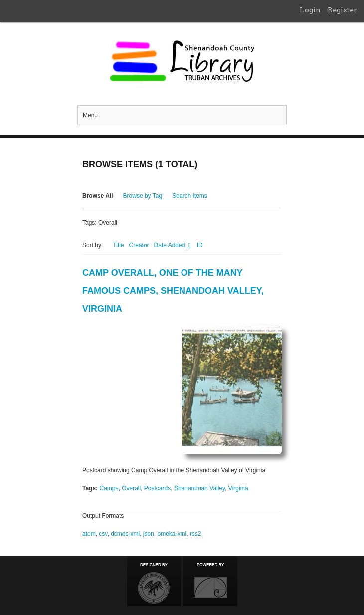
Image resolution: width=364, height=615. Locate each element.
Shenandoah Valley (199, 488)
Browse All (98, 196)
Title (118, 245)
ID (200, 245)
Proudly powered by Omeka (210, 581)
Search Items (190, 196)
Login (310, 10)
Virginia (238, 488)
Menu (90, 115)
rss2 (196, 534)
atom (89, 534)
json (149, 534)
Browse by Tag (143, 196)
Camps (109, 488)
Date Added (171, 245)
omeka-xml (172, 534)
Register (342, 10)
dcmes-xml (125, 534)
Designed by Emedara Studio (154, 581)
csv (103, 534)
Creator (139, 245)
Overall (131, 488)
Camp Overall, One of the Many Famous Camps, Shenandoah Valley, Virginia (173, 291)
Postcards (157, 488)
